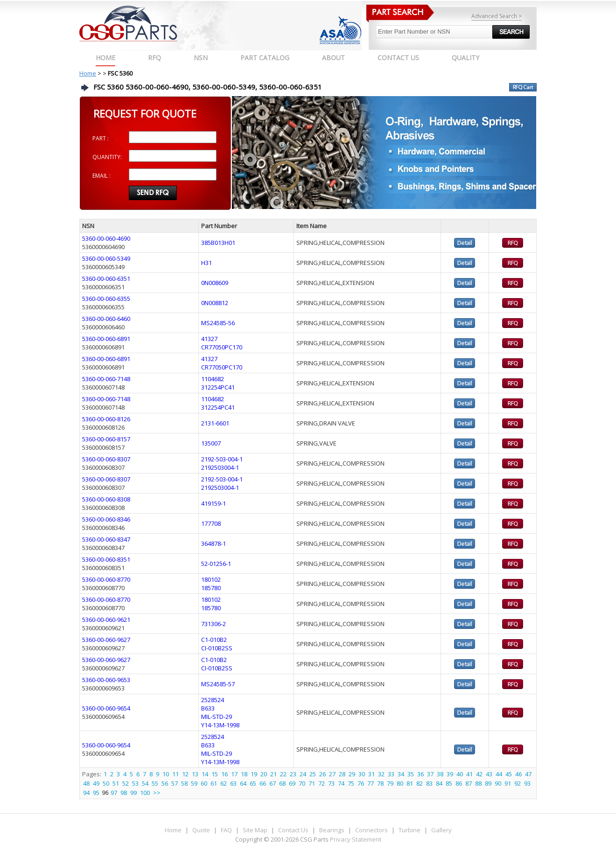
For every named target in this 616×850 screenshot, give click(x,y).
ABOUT (333, 58)
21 (273, 774)
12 (185, 774)
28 (342, 774)
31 (371, 774)
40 (460, 774)
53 (135, 783)
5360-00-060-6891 (106, 339)
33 (391, 774)
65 (253, 783)
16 (224, 774)
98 (124, 793)
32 (381, 774)
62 (224, 783)
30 (362, 774)
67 (273, 783)
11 (175, 774)
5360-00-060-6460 (106, 319)
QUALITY (465, 58)
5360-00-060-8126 (106, 419)
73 (331, 783)
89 (488, 783)
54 (145, 783)
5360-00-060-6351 (106, 279)
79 (390, 783)
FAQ (226, 830)
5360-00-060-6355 (106, 299)
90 (498, 783)
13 (195, 774)
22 (283, 774)
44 (499, 774)
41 (469, 774)
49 (96, 783)
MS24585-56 (218, 323)
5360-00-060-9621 (106, 620)
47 (528, 774)
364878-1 (213, 543)
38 (440, 774)
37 (430, 774)
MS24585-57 (218, 684)
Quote (201, 830)
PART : (101, 138)
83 (429, 783)
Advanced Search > (497, 16)
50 (106, 783)
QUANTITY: (107, 157)
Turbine (409, 830)
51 (116, 783)
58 (184, 783)
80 (400, 783)
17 (234, 774)
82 (420, 783)
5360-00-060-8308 (106, 499)
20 (264, 774)
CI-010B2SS (217, 648)
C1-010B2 (214, 640)
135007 (211, 443)
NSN (201, 58)
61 (214, 783)
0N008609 (215, 283)
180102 (211, 579)
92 (518, 783)
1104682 (213, 379)
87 (469, 783)
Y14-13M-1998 (220, 725)
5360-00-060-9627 (106, 640)
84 (439, 783)
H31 (206, 263)
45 (509, 774)
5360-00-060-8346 (106, 519)
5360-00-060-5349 (106, 258)
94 (86, 793)
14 (205, 774)
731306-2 (213, 624)
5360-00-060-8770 (106, 579)
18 (244, 774)
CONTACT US (398, 58)
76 (361, 783)
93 (527, 783)
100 (145, 793)
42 (479, 774)
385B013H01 (218, 243)
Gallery (441, 830)
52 (126, 783)
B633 (208, 708)
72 (322, 783)
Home (105, 58)
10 (166, 774)
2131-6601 (215, 423)
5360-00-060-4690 (106, 238)
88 (478, 783)
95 (96, 793)
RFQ (154, 58)
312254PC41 (218, 387)
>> (157, 793)
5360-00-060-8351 (106, 559)
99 (133, 793)
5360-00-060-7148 (106, 379)
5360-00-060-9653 (106, 680)
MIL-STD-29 (217, 717)
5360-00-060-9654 (106, 708)
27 (332, 774)
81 (410, 783)
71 (312, 783)
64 (243, 783)
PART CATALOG (265, 58)
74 (341, 783)
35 (411, 774)
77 (371, 783)
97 (114, 793)
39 (450, 774)
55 (155, 783)
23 (293, 774)
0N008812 (215, 303)
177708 (211, 523)
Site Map (255, 830)
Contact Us (293, 830)
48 (86, 783)
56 (165, 783)
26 (322, 774)
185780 (211, 588)
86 (459, 783)
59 (194, 783)
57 (175, 783)
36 (420, 774)
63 (233, 783)
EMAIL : (101, 176)
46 (518, 774)
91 (508, 783)
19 (254, 774)
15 (215, 774)
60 (204, 783)
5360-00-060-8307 (106, 459)
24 (303, 774)
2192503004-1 (220, 467)
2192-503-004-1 (222, 459)
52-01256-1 (216, 564)
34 (401, 774)
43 (489, 774)
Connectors (371, 830)
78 (380, 783)
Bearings (332, 830)
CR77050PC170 (222, 347)
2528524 (213, 700)
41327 (209, 339)
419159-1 (213, 503)
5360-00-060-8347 (106, 539)
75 (351, 783)
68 (282, 783)
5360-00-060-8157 (106, 439)
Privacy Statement (355, 839)
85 (449, 783)
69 (292, 783)
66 (263, 783)
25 (313, 774)
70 (302, 783)
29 (352, 774)
